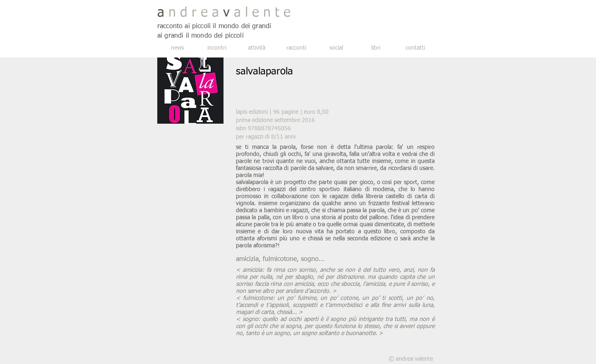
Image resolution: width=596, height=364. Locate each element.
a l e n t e (260, 13)
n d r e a (194, 13)
